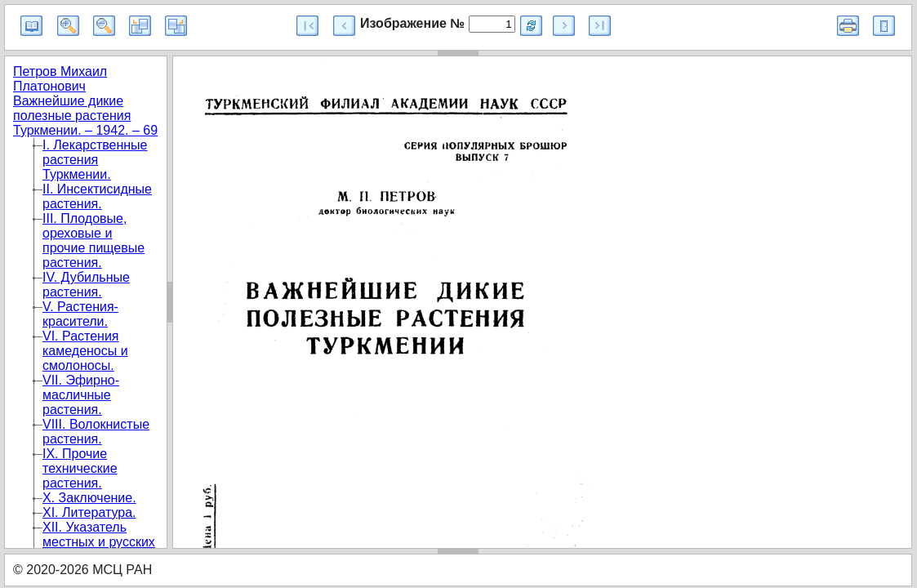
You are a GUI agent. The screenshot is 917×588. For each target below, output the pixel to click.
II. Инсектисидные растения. (97, 196)
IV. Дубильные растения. (86, 285)
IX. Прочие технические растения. (80, 468)
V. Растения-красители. (80, 314)
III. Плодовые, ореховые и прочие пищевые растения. (93, 241)
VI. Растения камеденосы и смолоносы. (85, 351)
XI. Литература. (89, 512)
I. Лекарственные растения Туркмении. (95, 160)
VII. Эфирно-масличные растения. (81, 395)
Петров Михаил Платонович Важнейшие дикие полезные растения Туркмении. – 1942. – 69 (85, 101)
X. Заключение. (89, 498)
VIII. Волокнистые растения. (96, 432)
